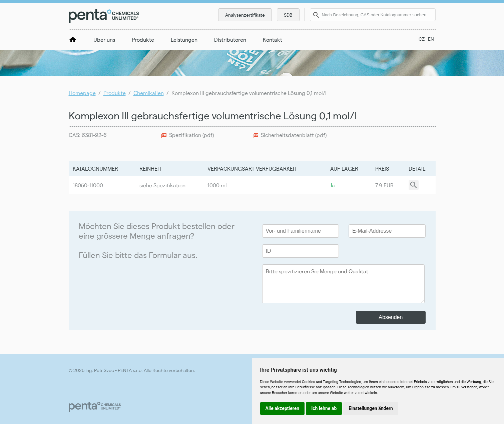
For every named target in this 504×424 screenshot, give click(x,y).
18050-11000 (88, 185)
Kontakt (273, 39)
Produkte (143, 39)
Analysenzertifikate (245, 15)
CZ (422, 39)
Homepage (82, 93)
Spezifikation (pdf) (191, 135)
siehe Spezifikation (162, 185)
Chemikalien (149, 93)
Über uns (104, 39)
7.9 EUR (384, 185)
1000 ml (217, 185)
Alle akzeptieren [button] (283, 408)
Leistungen (184, 39)
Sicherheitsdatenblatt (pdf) (294, 135)
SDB (288, 15)
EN (431, 39)
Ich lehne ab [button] (324, 408)
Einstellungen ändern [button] (371, 408)
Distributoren (230, 39)
